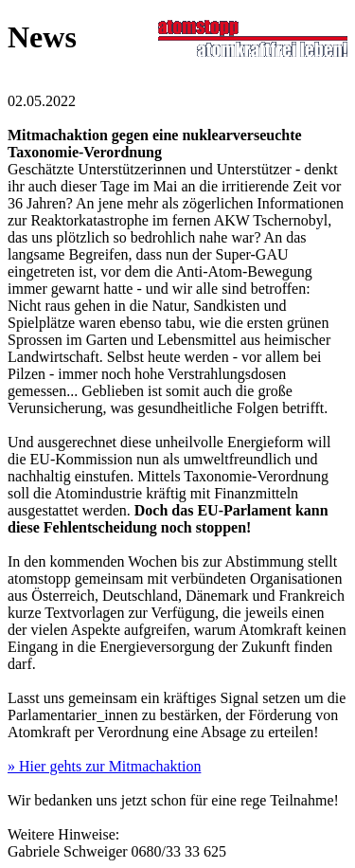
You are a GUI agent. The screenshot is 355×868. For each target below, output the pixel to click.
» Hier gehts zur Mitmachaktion (104, 766)
